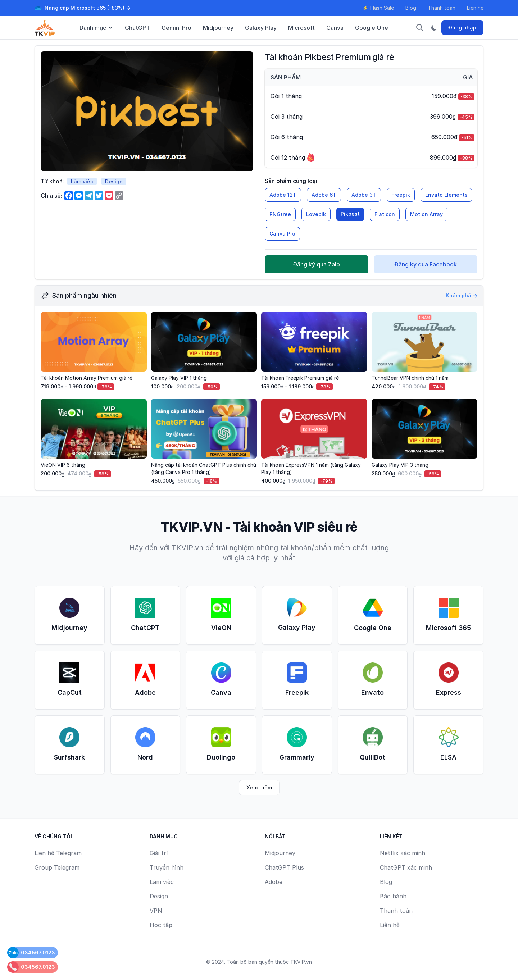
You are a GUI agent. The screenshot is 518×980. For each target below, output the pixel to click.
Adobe (274, 882)
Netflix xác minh (403, 853)
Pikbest (350, 214)
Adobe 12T (283, 195)
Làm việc (82, 181)
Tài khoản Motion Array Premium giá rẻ (87, 378)
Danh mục (96, 28)
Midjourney (218, 28)
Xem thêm (259, 787)
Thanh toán (442, 8)
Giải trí (159, 853)
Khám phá (462, 295)
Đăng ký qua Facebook (426, 264)
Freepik (401, 195)
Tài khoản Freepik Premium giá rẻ (300, 378)
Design (114, 181)
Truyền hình (167, 867)
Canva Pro (282, 234)
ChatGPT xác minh (406, 867)
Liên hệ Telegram (58, 853)
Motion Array (426, 214)
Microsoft (301, 28)
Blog (411, 8)
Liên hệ (475, 8)
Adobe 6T (324, 195)
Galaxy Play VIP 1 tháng (179, 378)
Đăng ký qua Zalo (316, 264)
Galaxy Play (261, 28)
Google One (372, 28)
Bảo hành (393, 896)
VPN (156, 911)
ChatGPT (137, 28)
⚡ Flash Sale (378, 8)
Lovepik (316, 214)
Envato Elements (446, 195)
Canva (335, 28)
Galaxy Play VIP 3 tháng (400, 465)
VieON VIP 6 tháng (63, 465)
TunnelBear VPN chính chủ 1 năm (410, 378)
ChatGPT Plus (284, 867)
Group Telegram (57, 867)
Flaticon (385, 214)
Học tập (161, 925)
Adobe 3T (364, 195)
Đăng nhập (462, 28)
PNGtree (280, 214)
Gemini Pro (176, 28)
